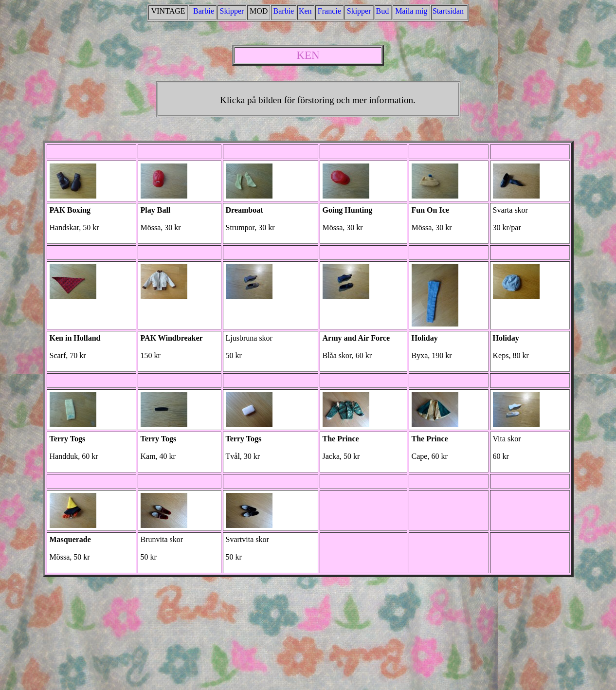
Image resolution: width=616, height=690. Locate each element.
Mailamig (411, 11)
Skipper (232, 11)
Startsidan (448, 11)
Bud (383, 11)
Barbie (204, 11)
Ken (305, 11)
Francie (329, 11)
